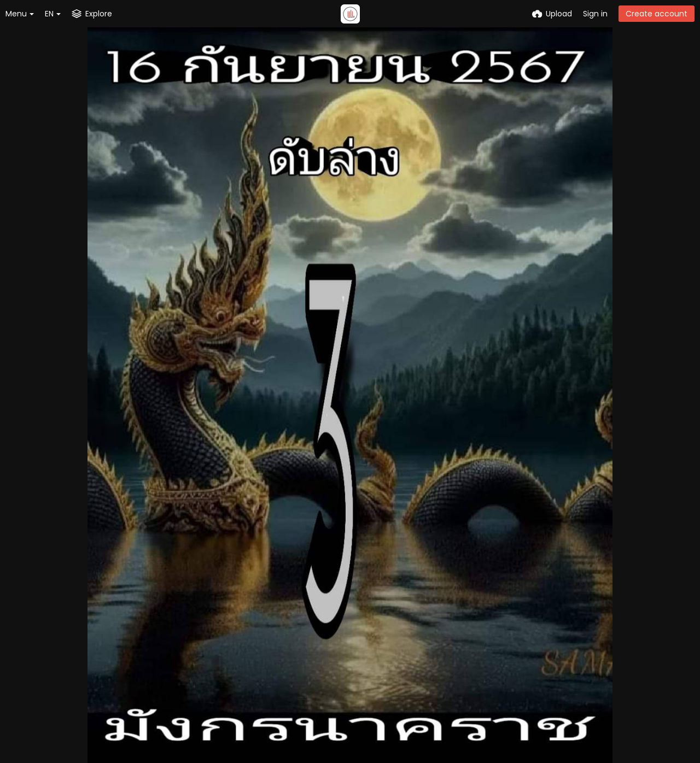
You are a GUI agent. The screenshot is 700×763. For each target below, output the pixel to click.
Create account (657, 14)
